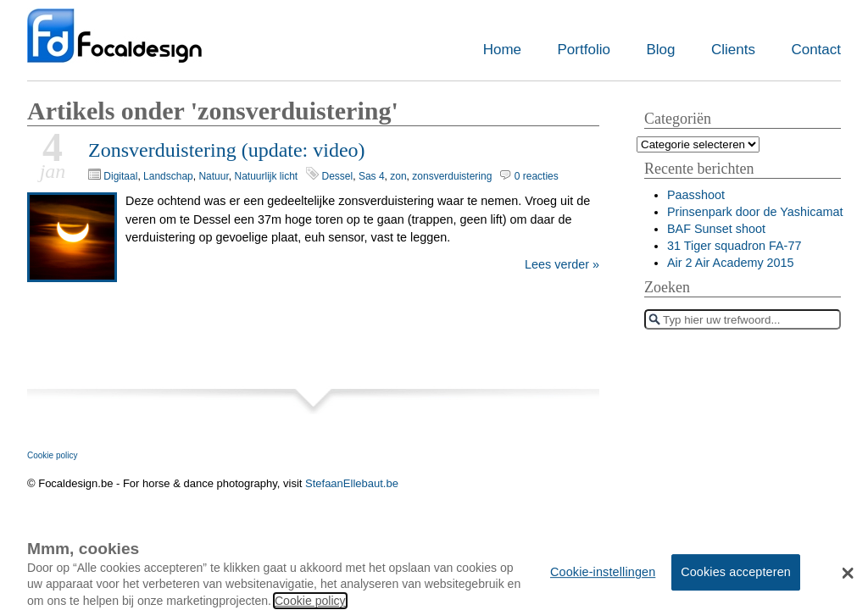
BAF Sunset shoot (716, 229)
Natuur (213, 176)
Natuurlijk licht (266, 176)
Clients (733, 50)
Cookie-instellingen (603, 579)
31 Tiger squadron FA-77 (734, 246)
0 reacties (537, 176)
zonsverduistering (452, 176)
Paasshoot (696, 195)
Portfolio (584, 50)
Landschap (168, 176)
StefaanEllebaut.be (352, 483)
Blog (660, 50)
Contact (816, 50)
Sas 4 (372, 176)
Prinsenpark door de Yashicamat (755, 212)
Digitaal (120, 176)
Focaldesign (114, 44)
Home (502, 50)
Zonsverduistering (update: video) (227, 150)
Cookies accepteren (736, 579)
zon (398, 176)
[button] (848, 581)
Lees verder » (562, 264)
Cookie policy (52, 455)
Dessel (338, 176)
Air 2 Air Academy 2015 (731, 263)
